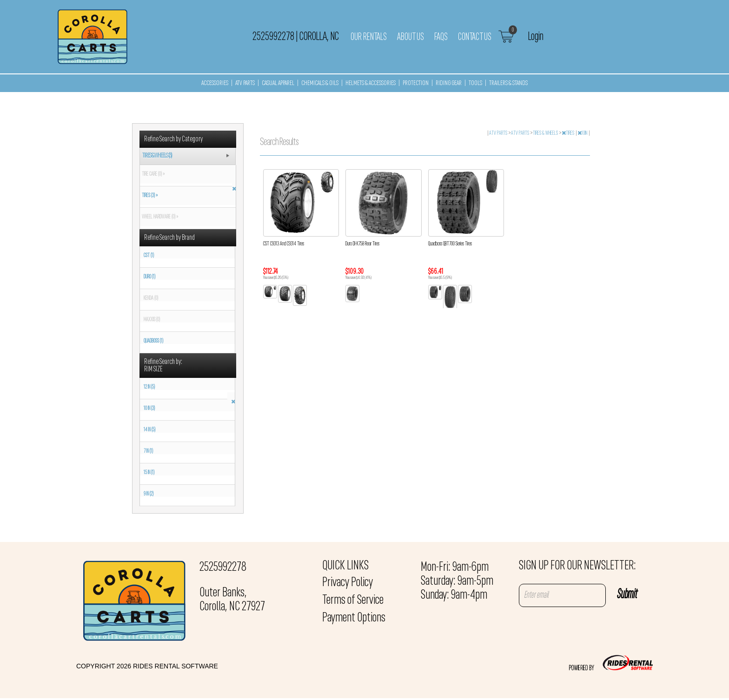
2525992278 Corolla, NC (296, 37)
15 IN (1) (149, 473)
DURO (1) (149, 277)
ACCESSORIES (215, 83)
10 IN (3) (149, 409)
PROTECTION (416, 83)
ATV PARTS (245, 83)
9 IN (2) (149, 494)
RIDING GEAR (449, 83)
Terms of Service (353, 601)
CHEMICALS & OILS (320, 83)
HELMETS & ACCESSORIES (371, 83)
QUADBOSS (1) (153, 341)
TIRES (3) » (149, 196)
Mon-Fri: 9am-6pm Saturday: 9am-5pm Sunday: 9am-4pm (457, 581)
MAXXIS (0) (152, 320)
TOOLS (475, 83)
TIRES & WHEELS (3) (157, 156)
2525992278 (223, 568)
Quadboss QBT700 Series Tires (450, 244)
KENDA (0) (151, 298)
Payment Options (354, 618)
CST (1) (149, 256)
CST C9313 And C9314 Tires (284, 244)
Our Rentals (369, 37)
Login (536, 37)
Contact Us (475, 37)
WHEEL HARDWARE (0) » (159, 217)
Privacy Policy (348, 583)
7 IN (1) (148, 451)
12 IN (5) (149, 387)
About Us (411, 37)
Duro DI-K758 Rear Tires (362, 244)
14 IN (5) (149, 430)
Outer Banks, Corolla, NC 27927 (232, 600)
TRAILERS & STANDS (508, 83)
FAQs (441, 37)
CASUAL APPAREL (278, 83)
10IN (583, 133)
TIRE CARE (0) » (152, 174)
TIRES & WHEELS (546, 133)
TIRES (568, 133)
